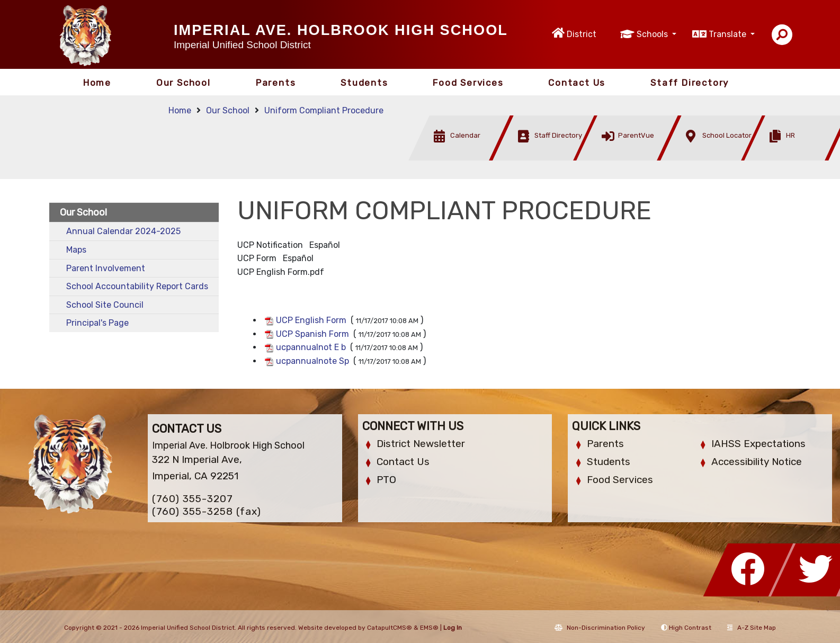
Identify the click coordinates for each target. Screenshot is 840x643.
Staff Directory (690, 83)
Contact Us (577, 83)
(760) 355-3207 (193, 499)
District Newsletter (421, 444)
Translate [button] (729, 34)
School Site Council (105, 305)
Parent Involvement (106, 268)
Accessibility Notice (757, 462)
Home (97, 83)
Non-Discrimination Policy (600, 628)
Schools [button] (653, 34)
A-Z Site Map (752, 628)
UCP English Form (311, 320)
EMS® (429, 628)
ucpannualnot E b (311, 347)
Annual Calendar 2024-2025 (123, 231)
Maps (76, 250)
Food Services (468, 83)
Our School (184, 83)
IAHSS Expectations (758, 444)
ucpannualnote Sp (312, 361)
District (582, 34)
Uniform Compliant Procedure (324, 110)
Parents (276, 83)
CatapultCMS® (390, 628)
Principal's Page (97, 323)
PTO (386, 480)
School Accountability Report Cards (137, 286)
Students (364, 83)
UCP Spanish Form (312, 334)
